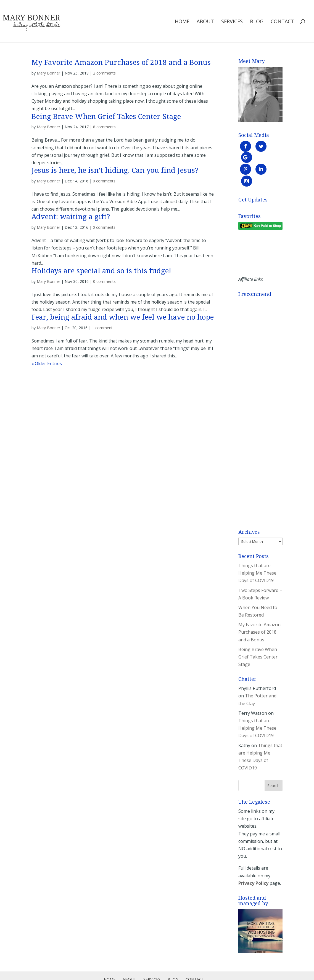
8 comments (104, 127)
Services (232, 22)
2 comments (104, 73)
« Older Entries (47, 363)
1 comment (102, 328)
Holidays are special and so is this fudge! (101, 271)
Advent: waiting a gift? (71, 217)
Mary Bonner (48, 73)
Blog (257, 22)
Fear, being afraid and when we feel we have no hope (123, 317)
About (205, 22)
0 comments (104, 181)
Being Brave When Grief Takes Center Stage (106, 116)
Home (182, 22)
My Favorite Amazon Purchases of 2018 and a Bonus (121, 62)
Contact (282, 22)
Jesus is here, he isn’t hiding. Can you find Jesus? (115, 170)
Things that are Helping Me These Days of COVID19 (257, 550)
